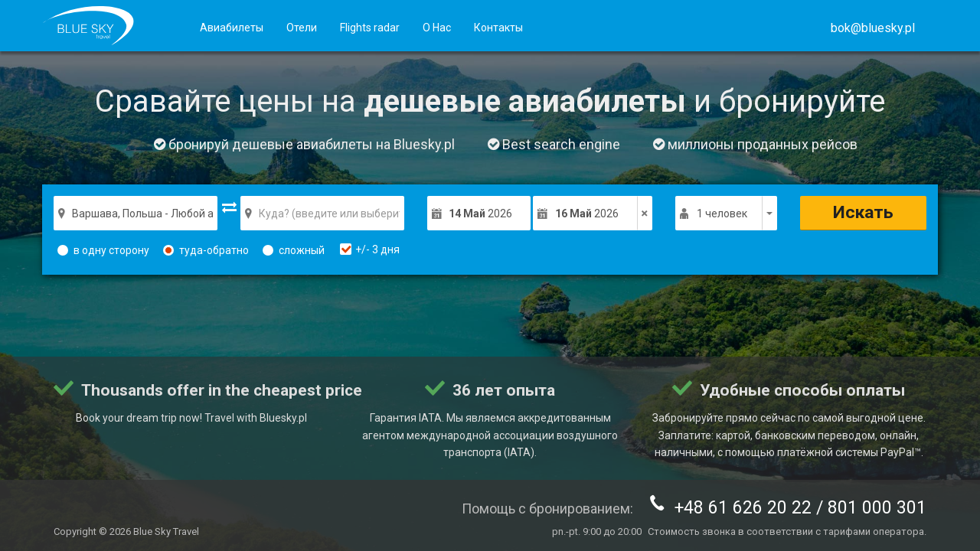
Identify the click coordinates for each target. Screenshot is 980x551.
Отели (302, 28)
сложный (294, 250)
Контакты (498, 28)
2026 (480, 214)
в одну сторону (103, 250)
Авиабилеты (232, 28)
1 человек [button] (722, 214)
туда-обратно (206, 250)
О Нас (437, 28)
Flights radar (370, 28)
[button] (873, 28)
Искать (863, 212)
